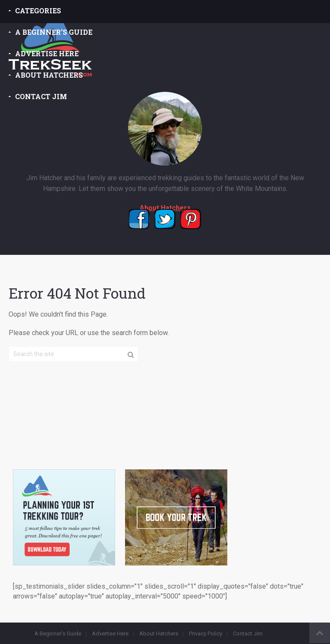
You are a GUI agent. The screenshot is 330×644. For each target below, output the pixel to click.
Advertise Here (47, 53)
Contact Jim (41, 96)
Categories (38, 11)
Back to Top (320, 633)
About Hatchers (49, 75)
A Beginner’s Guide (54, 32)
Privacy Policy (206, 633)
